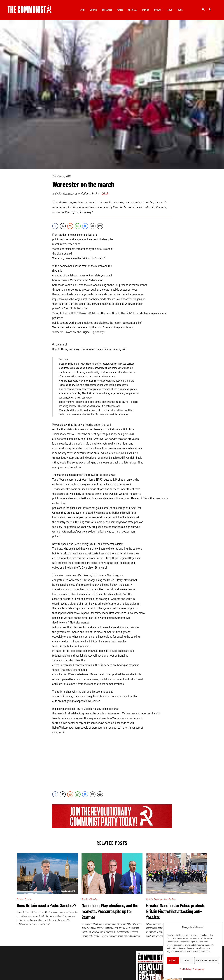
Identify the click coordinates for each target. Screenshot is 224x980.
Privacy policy (198, 969)
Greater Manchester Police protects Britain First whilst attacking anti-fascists (176, 911)
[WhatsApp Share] (78, 226)
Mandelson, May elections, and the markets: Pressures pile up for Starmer (110, 911)
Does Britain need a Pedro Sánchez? (47, 905)
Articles (132, 9)
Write (120, 9)
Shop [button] (170, 9)
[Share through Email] (93, 226)
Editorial (93, 899)
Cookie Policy (186, 969)
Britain (105, 193)
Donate (93, 9)
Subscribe (107, 9)
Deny (187, 960)
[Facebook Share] (55, 226)
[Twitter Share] (63, 226)
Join (82, 9)
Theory (145, 9)
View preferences (207, 960)
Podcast (158, 9)
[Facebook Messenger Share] (85, 226)
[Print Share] (100, 226)
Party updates (161, 899)
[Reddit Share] (70, 226)
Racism (172, 899)
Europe (28, 899)
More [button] (180, 9)
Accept (173, 960)
